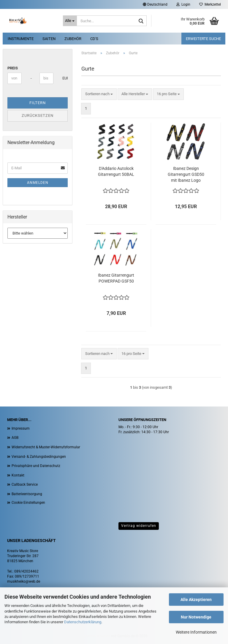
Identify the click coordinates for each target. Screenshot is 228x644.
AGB (15, 438)
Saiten (49, 39)
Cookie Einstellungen (28, 503)
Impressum (21, 428)
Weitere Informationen (196, 632)
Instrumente (21, 39)
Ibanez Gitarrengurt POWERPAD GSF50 (116, 278)
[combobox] (99, 94)
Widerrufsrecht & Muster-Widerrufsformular (46, 447)
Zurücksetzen (38, 115)
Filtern (38, 103)
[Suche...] (70, 21)
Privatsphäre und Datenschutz (36, 466)
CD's (94, 39)
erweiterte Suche (203, 39)
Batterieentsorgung (27, 494)
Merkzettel (210, 4)
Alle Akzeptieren (196, 600)
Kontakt (18, 475)
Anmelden (38, 183)
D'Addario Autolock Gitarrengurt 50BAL (116, 171)
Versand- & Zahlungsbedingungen (39, 457)
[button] (155, 4)
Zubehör (73, 39)
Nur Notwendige (196, 617)
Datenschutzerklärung (83, 622)
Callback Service (25, 484)
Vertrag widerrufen (139, 526)
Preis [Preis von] (13, 68)
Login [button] (183, 4)
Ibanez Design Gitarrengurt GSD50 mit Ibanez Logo (186, 174)
